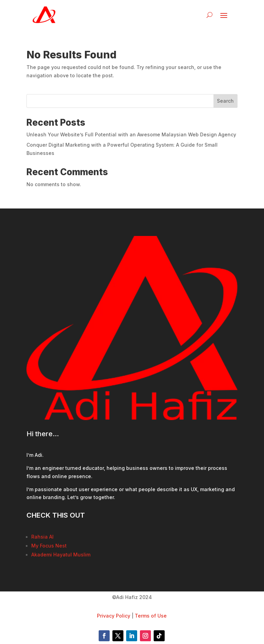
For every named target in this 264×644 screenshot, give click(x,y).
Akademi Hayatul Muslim (61, 555)
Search (225, 101)
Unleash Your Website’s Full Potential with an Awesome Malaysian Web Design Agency (131, 134)
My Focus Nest (49, 546)
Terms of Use (151, 616)
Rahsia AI (42, 537)
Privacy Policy (114, 616)
